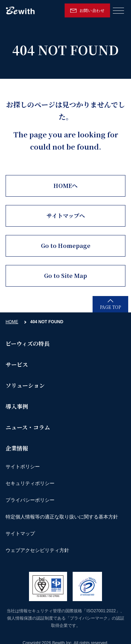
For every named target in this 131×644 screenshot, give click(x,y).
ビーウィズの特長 (28, 344)
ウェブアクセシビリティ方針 (37, 550)
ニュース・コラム (28, 427)
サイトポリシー (23, 467)
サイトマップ (20, 533)
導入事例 (17, 406)
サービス (17, 365)
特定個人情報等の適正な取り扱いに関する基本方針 (62, 517)
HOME (12, 322)
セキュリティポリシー (30, 483)
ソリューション (25, 385)
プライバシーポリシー (30, 500)
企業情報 (17, 448)
